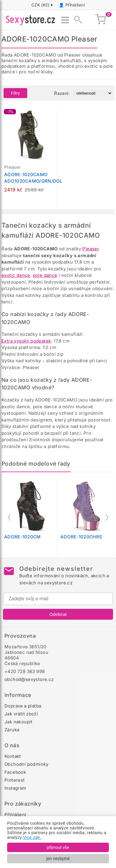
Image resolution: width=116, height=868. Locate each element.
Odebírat (58, 614)
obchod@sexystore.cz (29, 679)
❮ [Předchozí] (9, 517)
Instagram (15, 788)
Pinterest (15, 780)
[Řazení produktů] (92, 93)
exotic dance (16, 275)
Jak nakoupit (18, 722)
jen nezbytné (58, 859)
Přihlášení (75, 5)
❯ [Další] (107, 517)
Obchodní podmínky (26, 764)
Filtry (15, 93)
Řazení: (62, 93)
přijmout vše (58, 847)
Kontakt (13, 756)
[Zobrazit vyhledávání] (76, 20)
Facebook (15, 772)
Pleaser (91, 249)
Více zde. (32, 837)
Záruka (12, 730)
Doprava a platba (23, 706)
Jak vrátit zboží (21, 714)
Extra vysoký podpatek (26, 341)
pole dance (45, 275)
